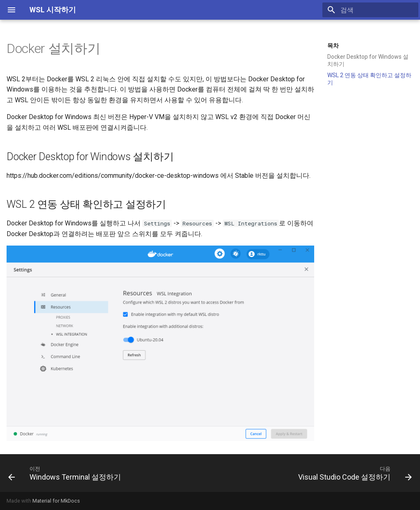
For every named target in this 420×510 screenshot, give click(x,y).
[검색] (370, 10)
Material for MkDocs (56, 501)
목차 (333, 46)
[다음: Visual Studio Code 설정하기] (353, 473)
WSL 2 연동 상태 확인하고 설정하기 (369, 79)
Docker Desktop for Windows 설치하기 (368, 60)
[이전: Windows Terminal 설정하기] (66, 473)
